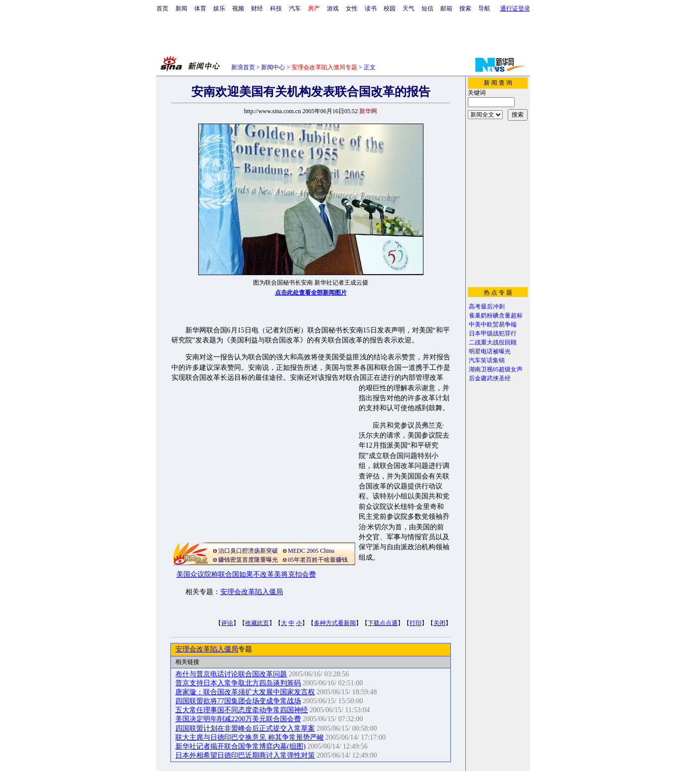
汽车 (295, 8)
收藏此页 (257, 623)
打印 (415, 623)
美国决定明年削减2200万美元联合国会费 (238, 719)
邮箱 (446, 8)
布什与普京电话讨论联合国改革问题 (231, 674)
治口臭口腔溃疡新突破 (248, 551)
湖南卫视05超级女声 (496, 369)
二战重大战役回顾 (493, 342)
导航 (484, 8)
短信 (427, 8)
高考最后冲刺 (487, 307)
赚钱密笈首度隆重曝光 (248, 560)
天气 (409, 8)
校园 (390, 8)
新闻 (181, 8)
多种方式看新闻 (335, 623)
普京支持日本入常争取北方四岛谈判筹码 (238, 683)
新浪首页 (243, 67)
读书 (371, 8)
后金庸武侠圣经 (490, 378)
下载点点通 (383, 623)
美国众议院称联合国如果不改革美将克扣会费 (246, 574)
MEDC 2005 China (311, 551)
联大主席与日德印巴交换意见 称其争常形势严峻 (250, 737)
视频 (238, 8)
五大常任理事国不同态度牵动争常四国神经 (242, 710)
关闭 (439, 623)
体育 (200, 8)
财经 (257, 8)
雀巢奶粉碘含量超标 (496, 315)
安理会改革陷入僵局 (252, 592)
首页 (162, 8)
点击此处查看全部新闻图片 (311, 293)
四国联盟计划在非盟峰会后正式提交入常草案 (245, 728)
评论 (227, 623)
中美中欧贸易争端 (493, 324)
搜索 (465, 8)
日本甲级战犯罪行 (493, 333)
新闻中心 (273, 67)
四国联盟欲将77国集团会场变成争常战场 (238, 701)
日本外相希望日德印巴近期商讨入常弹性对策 (245, 755)
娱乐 (219, 8)
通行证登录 (515, 8)
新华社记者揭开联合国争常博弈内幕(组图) (240, 746)
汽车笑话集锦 (487, 360)
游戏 (333, 8)
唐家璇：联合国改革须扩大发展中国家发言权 (245, 692)
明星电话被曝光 (490, 351)
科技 (276, 8)
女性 (352, 8)
